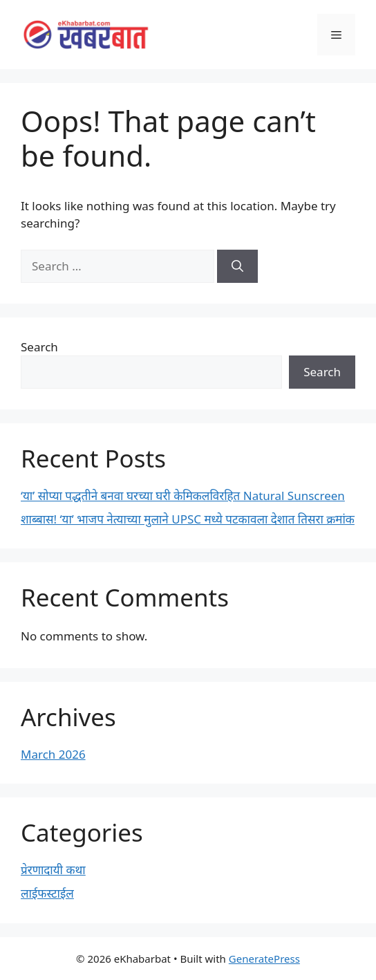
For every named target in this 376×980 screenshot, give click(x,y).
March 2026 (53, 754)
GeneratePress (264, 959)
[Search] (237, 266)
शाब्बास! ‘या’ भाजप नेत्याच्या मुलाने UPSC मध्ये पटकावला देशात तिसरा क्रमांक (188, 519)
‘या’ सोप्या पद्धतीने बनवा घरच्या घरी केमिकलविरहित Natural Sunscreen (183, 496)
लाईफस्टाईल (47, 893)
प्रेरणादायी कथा (53, 870)
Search (39, 347)
